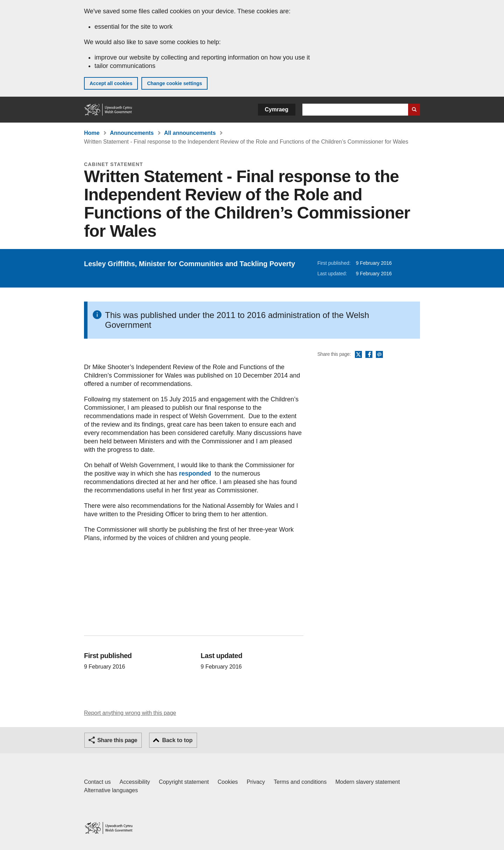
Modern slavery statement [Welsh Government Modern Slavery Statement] (367, 782)
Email (379, 355)
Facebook (369, 355)
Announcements (132, 133)
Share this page (117, 740)
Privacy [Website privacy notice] (256, 782)
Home (92, 133)
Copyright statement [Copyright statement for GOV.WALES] (184, 782)
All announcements (190, 133)
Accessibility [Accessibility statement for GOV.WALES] (135, 782)
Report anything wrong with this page (130, 713)
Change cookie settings (174, 83)
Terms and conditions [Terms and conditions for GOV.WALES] (300, 782)
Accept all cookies (111, 83)
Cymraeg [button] (277, 109)
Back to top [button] (177, 740)
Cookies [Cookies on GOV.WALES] (228, 782)
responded (194, 474)
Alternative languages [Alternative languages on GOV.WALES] (111, 790)
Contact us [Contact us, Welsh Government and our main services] (97, 782)
